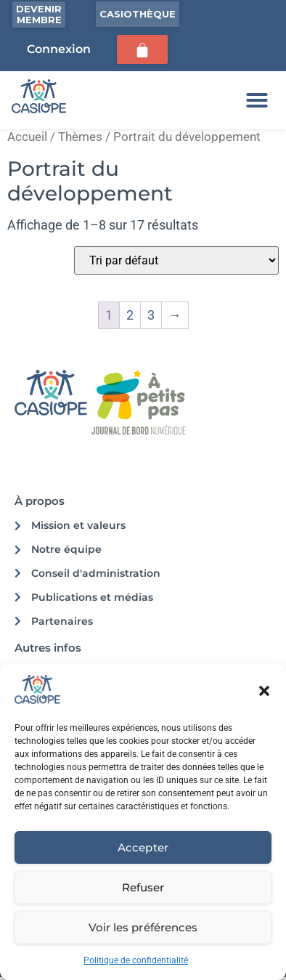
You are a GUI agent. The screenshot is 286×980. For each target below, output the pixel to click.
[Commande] (176, 260)
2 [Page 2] (130, 315)
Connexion (59, 49)
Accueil (27, 137)
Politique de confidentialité (136, 960)
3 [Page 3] (151, 315)
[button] (264, 691)
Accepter (143, 847)
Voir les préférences (143, 927)
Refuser (143, 887)
